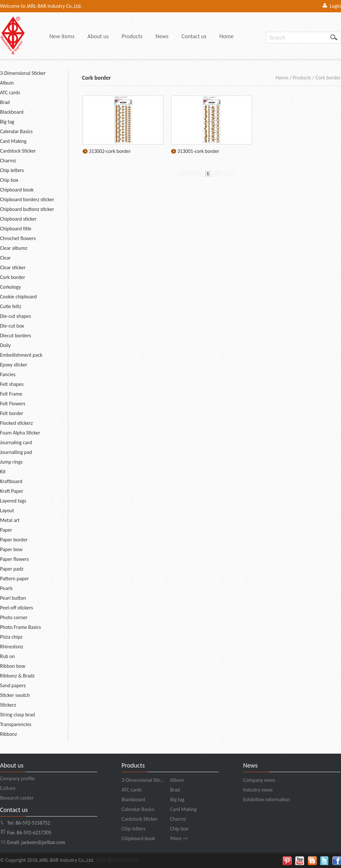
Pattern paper (14, 579)
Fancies (8, 374)
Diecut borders (16, 336)
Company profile (17, 778)
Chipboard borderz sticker (27, 199)
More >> (179, 838)
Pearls (6, 588)
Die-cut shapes (15, 316)
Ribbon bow (13, 666)
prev (198, 174)
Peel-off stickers (17, 608)
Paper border (14, 540)
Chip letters (12, 170)
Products (132, 36)
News (162, 36)
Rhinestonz (12, 647)
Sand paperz (13, 685)
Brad (5, 102)
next (217, 174)
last (230, 174)
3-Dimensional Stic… (143, 780)
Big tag (7, 122)
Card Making (13, 141)
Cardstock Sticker (18, 151)
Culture (8, 788)
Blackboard (12, 112)
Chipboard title (16, 229)
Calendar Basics (16, 131)
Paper (6, 530)
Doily (5, 345)
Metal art (10, 520)
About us (98, 36)
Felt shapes (12, 384)
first (185, 174)
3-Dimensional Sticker (23, 73)
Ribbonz (8, 734)
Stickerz (8, 705)
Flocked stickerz (16, 423)
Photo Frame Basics (20, 627)
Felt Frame (11, 394)
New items (62, 36)
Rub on (7, 656)
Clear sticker (13, 267)
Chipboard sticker (18, 219)
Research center (17, 798)
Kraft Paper (12, 491)
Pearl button (13, 598)
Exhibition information (267, 799)
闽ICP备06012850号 (117, 860)
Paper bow (11, 549)
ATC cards (10, 93)
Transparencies (16, 724)
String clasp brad (18, 715)
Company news (259, 780)
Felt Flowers (13, 404)
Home (227, 36)
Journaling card (16, 442)
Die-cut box (12, 326)
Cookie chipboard (18, 297)
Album (7, 83)
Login (335, 6)
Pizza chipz (11, 637)
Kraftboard (11, 481)
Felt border (12, 413)
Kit (3, 472)
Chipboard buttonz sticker (27, 209)
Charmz (8, 161)
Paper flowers (14, 559)
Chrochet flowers (18, 238)
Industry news (258, 790)
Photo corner (14, 617)
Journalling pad (16, 452)
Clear (5, 258)
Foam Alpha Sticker (20, 433)
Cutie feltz (11, 306)
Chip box (9, 180)
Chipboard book (17, 190)
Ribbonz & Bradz (17, 676)
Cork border (13, 277)
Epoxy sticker (14, 365)
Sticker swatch (15, 695)
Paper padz (12, 569)
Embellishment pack (21, 355)
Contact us (194, 36)
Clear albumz (14, 248)
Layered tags (13, 501)
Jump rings (11, 462)
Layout (7, 510)
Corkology (11, 287)
